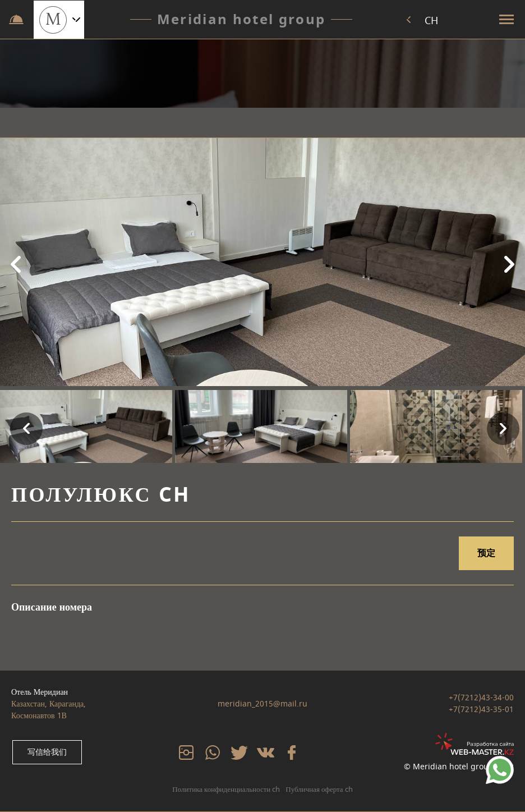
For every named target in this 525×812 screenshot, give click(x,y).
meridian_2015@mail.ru (262, 704)
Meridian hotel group (241, 20)
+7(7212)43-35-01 (481, 710)
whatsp (212, 752)
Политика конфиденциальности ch (226, 789)
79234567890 (500, 762)
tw (234, 752)
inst (184, 752)
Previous (14, 264)
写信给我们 (46, 753)
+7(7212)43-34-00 (481, 698)
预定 (486, 553)
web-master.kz (486, 739)
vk (260, 752)
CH (432, 21)
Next (511, 264)
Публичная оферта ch (319, 789)
